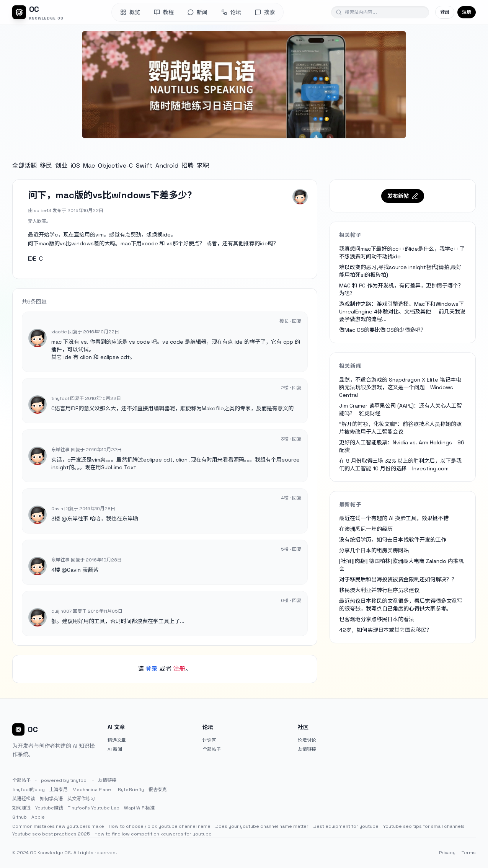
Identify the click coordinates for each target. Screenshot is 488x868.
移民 (46, 166)
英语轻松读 (24, 799)
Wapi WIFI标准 (139, 808)
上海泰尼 (59, 790)
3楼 (56, 519)
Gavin (74, 570)
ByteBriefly (131, 790)
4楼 (56, 570)
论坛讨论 (307, 740)
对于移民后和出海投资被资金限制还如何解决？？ (398, 579)
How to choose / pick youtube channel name (160, 826)
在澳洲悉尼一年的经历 (366, 529)
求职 (203, 166)
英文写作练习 (81, 799)
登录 (445, 12)
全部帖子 (212, 749)
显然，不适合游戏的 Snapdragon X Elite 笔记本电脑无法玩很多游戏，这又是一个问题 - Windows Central (400, 387)
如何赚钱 (21, 808)
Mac (89, 166)
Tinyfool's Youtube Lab (94, 808)
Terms (469, 853)
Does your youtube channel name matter (262, 826)
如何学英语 (51, 799)
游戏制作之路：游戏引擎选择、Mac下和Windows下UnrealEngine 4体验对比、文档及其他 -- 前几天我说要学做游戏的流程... (402, 312)
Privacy (447, 853)
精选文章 (117, 740)
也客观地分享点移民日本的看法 (377, 619)
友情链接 (307, 749)
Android (167, 166)
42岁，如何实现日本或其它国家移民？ (385, 630)
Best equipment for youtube (346, 826)
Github (20, 817)
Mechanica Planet (93, 790)
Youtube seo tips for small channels (424, 826)
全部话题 (24, 166)
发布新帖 (403, 196)
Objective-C (115, 166)
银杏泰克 (158, 790)
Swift (144, 166)
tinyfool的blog (29, 790)
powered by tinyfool (64, 780)
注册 (467, 12)
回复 (297, 321)
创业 (61, 166)
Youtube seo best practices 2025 (51, 834)
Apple (38, 817)
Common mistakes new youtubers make (58, 826)
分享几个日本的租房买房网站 (374, 550)
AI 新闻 (115, 749)
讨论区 (209, 740)
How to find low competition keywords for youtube (153, 834)
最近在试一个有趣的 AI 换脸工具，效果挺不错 (394, 518)
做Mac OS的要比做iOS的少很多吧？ (383, 330)
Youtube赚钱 (49, 808)
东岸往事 (78, 519)
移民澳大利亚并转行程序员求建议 (379, 590)
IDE (32, 259)
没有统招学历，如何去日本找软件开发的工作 (393, 540)
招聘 (188, 166)
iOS (75, 166)
